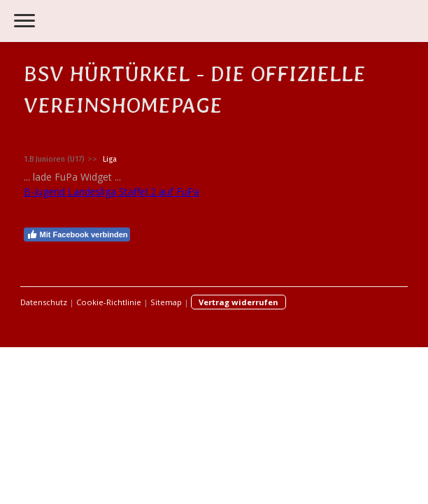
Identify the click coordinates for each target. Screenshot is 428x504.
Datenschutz (44, 302)
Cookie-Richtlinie (109, 302)
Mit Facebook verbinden (77, 234)
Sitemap (166, 302)
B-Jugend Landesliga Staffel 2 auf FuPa (112, 191)
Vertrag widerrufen (238, 302)
